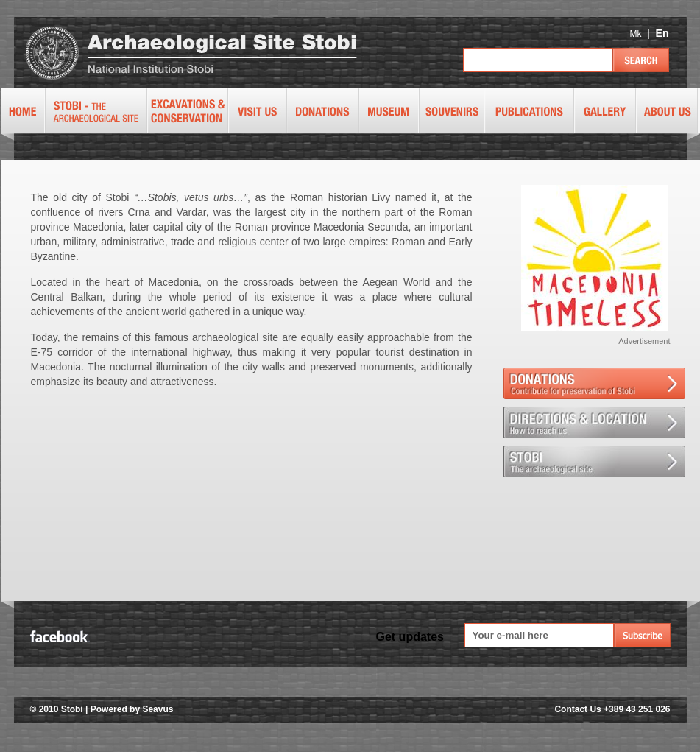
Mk (635, 34)
